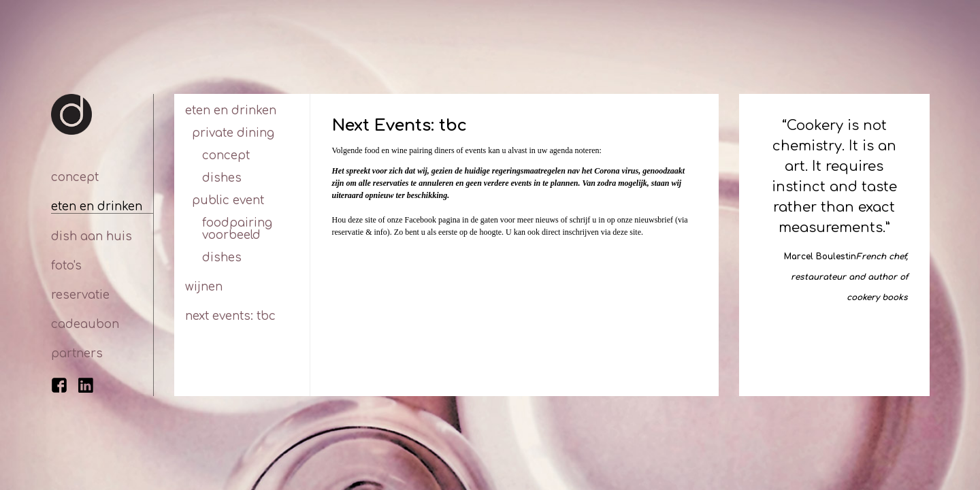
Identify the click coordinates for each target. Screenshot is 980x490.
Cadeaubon (85, 324)
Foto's (66, 266)
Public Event (228, 200)
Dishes (222, 178)
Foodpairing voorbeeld (237, 229)
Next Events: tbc (230, 316)
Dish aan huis (92, 236)
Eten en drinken (97, 207)
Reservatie (80, 295)
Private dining (233, 133)
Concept (75, 177)
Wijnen (204, 287)
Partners (77, 354)
